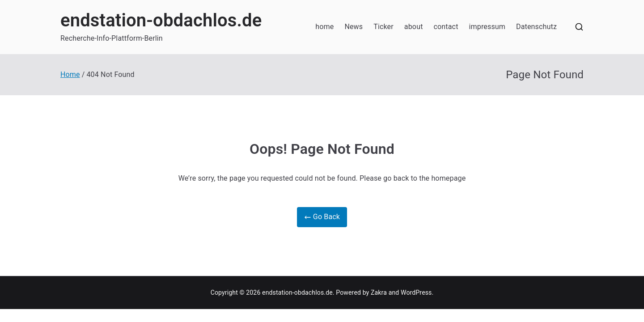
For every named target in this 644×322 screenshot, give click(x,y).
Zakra (379, 292)
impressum (487, 27)
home (324, 27)
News (354, 27)
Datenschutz (536, 27)
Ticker (383, 27)
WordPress (416, 292)
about (414, 27)
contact (446, 27)
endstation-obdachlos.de (161, 20)
